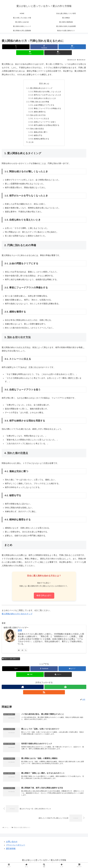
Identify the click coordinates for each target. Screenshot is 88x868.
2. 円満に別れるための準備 (39, 102)
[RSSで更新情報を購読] (26, 652)
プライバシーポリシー (16, 847)
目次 (41, 84)
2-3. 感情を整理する (38, 112)
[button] (58, 53)
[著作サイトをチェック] (19, 652)
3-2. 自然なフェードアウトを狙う (43, 123)
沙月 (20, 632)
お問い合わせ (12, 843)
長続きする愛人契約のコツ (11, 660)
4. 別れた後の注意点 (36, 130)
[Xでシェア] (16, 47)
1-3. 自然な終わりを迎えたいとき (43, 99)
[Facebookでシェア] (44, 47)
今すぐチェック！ (44, 597)
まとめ (31, 144)
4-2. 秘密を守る (36, 137)
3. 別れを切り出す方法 (37, 116)
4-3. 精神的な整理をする (40, 140)
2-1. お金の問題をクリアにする (42, 106)
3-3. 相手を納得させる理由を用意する (45, 126)
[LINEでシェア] (30, 53)
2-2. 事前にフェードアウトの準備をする (46, 109)
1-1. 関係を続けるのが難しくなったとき (46, 92)
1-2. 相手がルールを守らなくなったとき (46, 95)
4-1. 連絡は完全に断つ (39, 133)
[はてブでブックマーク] (72, 47)
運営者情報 (11, 850)
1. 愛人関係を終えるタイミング (40, 88)
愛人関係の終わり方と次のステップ (17, 615)
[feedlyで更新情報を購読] (22, 652)
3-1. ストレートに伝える (40, 119)
